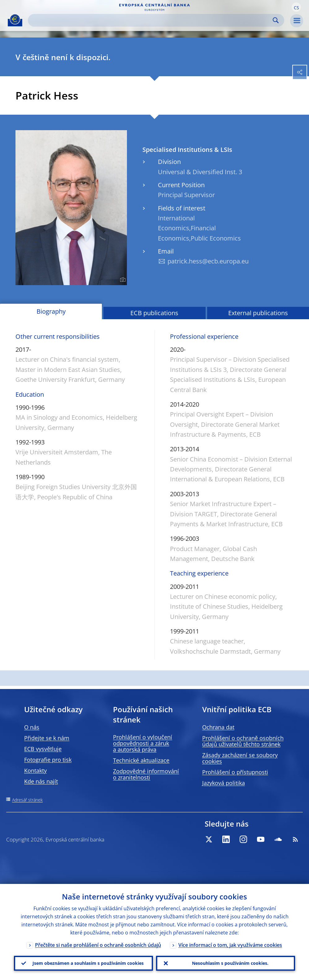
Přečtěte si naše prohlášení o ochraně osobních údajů (98, 945)
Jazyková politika (224, 783)
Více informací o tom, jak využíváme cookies (230, 945)
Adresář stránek (27, 800)
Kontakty (35, 770)
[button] (296, 7)
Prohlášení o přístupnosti (235, 772)
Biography (51, 311)
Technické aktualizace (141, 760)
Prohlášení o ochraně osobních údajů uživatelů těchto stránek (243, 741)
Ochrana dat (218, 727)
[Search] (151, 20)
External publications (258, 313)
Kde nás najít (41, 781)
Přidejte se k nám (47, 738)
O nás (32, 727)
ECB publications (154, 313)
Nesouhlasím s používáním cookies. (230, 963)
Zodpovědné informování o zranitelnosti (146, 774)
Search (276, 20)
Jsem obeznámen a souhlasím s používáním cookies (88, 963)
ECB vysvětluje (43, 749)
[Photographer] (122, 280)
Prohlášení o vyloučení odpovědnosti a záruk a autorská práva (143, 743)
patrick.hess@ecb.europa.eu (208, 261)
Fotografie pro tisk (48, 760)
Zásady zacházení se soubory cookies (240, 758)
